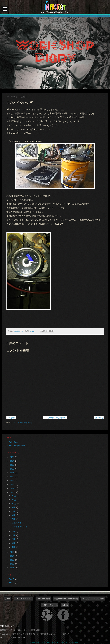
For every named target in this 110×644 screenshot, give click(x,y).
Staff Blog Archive (17, 446)
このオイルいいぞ (19, 526)
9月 (14, 507)
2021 (12, 473)
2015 (12, 552)
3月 (14, 539)
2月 (14, 543)
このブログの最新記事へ (55, 418)
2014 (12, 556)
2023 (12, 465)
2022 (12, 469)
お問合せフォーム (50, 605)
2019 (12, 481)
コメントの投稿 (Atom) (22, 422)
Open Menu (5, 9)
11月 (14, 500)
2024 (12, 461)
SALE (12, 579)
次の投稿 (11, 418)
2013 (12, 560)
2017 (12, 488)
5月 (14, 532)
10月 (14, 504)
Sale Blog (13, 442)
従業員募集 (16, 523)
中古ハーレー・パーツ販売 (66, 599)
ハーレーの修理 (43, 599)
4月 (14, 535)
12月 (14, 496)
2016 (12, 492)
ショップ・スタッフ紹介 (93, 599)
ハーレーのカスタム (23, 599)
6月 (14, 519)
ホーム (8, 599)
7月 (14, 515)
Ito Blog (65, 605)
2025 (12, 457)
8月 (14, 511)
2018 (12, 484)
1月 (14, 547)
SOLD (12, 583)
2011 (12, 568)
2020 (12, 477)
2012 (12, 564)
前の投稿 (99, 418)
